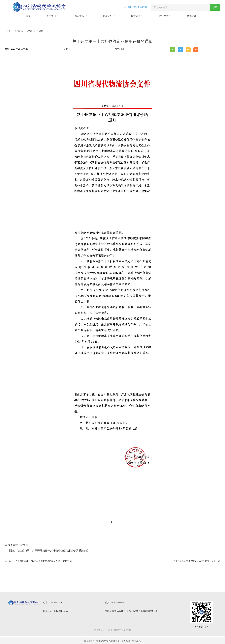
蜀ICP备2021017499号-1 (104, 630)
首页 (9, 31)
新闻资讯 (19, 31)
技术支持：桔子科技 (123, 630)
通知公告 (31, 31)
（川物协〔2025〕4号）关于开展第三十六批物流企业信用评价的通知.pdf (46, 551)
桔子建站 (136, 641)
